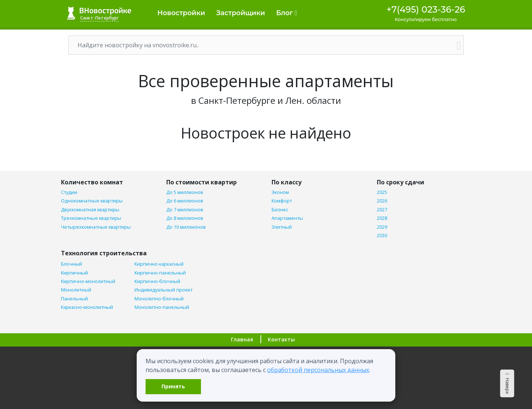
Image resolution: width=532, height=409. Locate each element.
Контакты (281, 339)
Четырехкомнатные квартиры (96, 227)
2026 (382, 201)
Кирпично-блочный (157, 281)
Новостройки (181, 13)
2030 (382, 236)
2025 (382, 192)
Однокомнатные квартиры (92, 201)
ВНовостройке (99, 13)
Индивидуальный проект (163, 290)
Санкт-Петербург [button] (99, 18)
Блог (287, 13)
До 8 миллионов (185, 218)
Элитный (282, 227)
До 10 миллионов (186, 227)
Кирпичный (74, 273)
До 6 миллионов (185, 201)
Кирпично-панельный (160, 273)
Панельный (74, 299)
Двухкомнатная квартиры (90, 210)
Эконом (280, 192)
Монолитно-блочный (159, 299)
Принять (173, 386)
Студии (69, 192)
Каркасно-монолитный (87, 307)
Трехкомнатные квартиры (91, 218)
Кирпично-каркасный (159, 264)
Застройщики (241, 13)
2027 (382, 210)
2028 (382, 218)
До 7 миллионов (185, 210)
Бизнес (280, 210)
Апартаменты (287, 218)
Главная (242, 339)
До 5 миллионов (185, 192)
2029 (382, 227)
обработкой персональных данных (318, 370)
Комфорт (282, 201)
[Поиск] (262, 45)
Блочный (71, 264)
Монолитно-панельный (162, 307)
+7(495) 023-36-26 (426, 9)
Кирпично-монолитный (88, 281)
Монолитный (76, 290)
